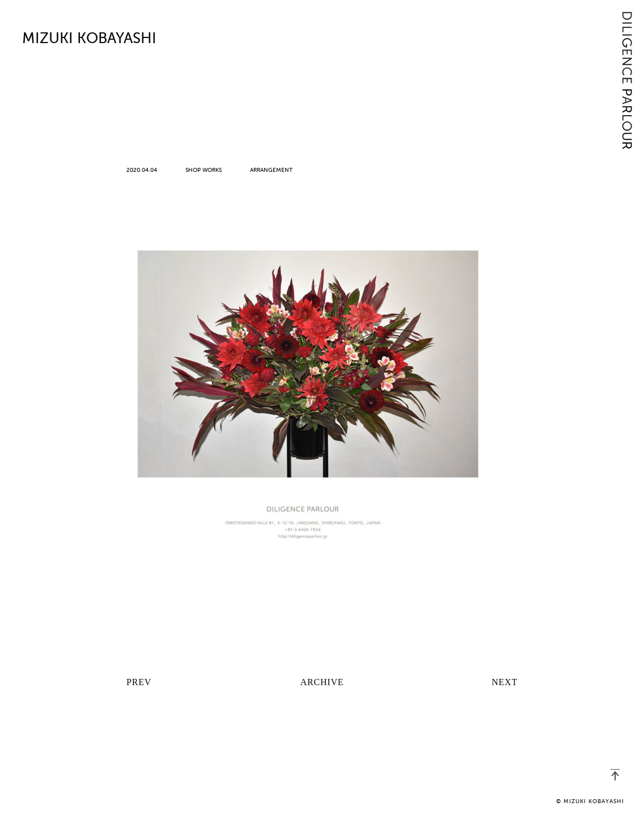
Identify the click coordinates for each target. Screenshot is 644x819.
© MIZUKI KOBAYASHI (590, 801)
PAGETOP (615, 775)
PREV (139, 682)
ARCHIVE (322, 682)
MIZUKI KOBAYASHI (89, 39)
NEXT (505, 682)
